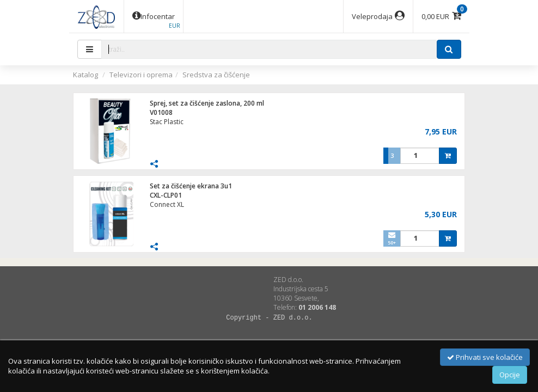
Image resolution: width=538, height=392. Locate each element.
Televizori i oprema (141, 75)
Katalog (85, 75)
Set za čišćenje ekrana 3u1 (191, 186)
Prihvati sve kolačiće (485, 357)
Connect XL (167, 204)
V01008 (161, 112)
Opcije (510, 375)
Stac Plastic (167, 122)
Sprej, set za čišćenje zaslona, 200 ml (207, 103)
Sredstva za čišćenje (216, 75)
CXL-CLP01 (166, 195)
